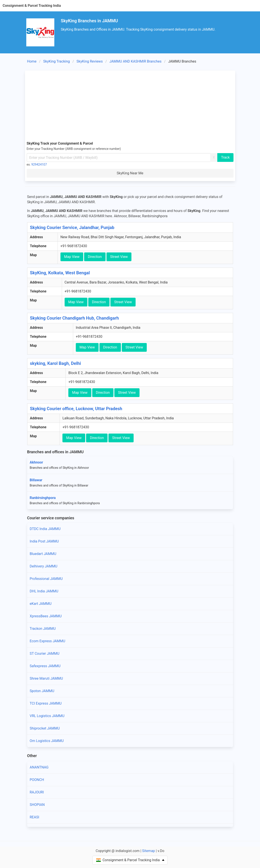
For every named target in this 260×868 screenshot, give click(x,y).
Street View (119, 257)
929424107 (39, 164)
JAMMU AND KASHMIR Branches (136, 61)
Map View (72, 257)
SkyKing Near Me (130, 173)
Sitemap (149, 851)
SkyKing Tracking (57, 61)
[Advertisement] (130, 105)
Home (32, 61)
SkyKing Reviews (90, 61)
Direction (95, 257)
